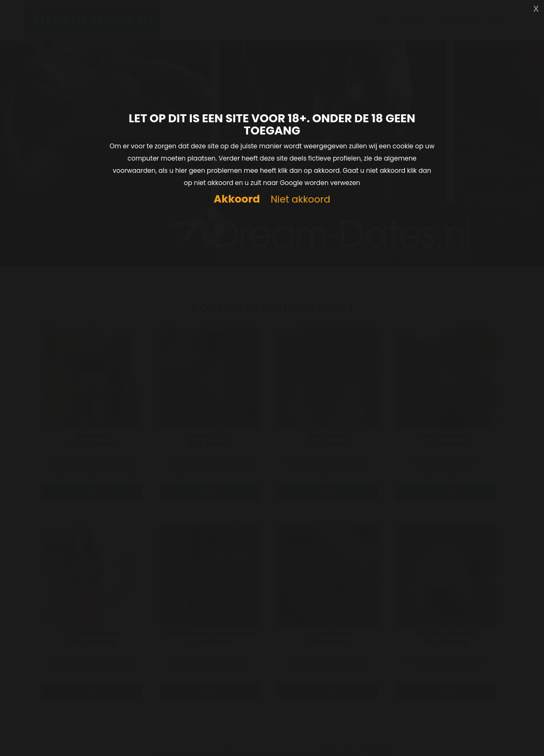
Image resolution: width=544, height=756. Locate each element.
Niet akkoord (300, 200)
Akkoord (237, 199)
